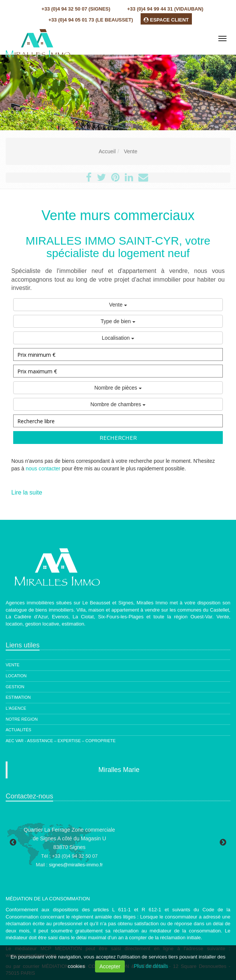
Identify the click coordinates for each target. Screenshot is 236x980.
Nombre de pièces (118, 388)
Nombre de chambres (118, 404)
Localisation (118, 338)
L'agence (16, 708)
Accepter (110, 966)
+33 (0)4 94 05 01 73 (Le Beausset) (91, 20)
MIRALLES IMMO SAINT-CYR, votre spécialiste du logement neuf (118, 247)
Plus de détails (151, 966)
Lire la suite (27, 492)
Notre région (22, 719)
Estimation (18, 697)
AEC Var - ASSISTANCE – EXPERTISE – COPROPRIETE (61, 741)
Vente (118, 305)
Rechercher (118, 438)
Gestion (15, 687)
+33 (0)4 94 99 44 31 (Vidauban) (165, 9)
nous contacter (43, 468)
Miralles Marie (119, 770)
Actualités (18, 730)
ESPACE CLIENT (166, 20)
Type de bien (118, 321)
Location (16, 676)
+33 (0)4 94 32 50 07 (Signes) (76, 9)
